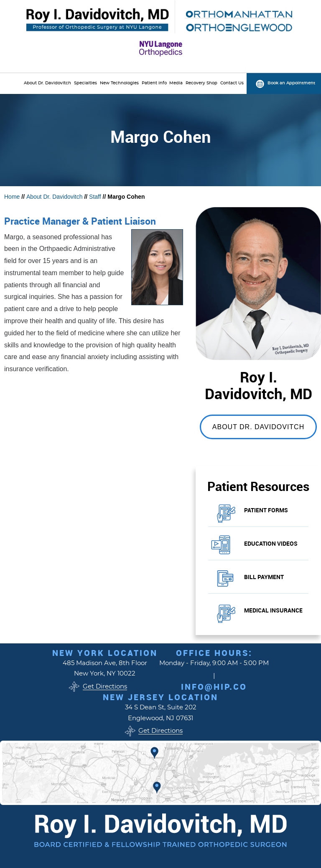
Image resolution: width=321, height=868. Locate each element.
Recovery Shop (201, 83)
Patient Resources (258, 486)
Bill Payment (264, 577)
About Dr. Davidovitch (55, 197)
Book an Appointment (291, 83)
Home (12, 197)
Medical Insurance (273, 610)
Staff (95, 197)
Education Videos (271, 543)
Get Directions (105, 687)
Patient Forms (266, 510)
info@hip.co (214, 687)
